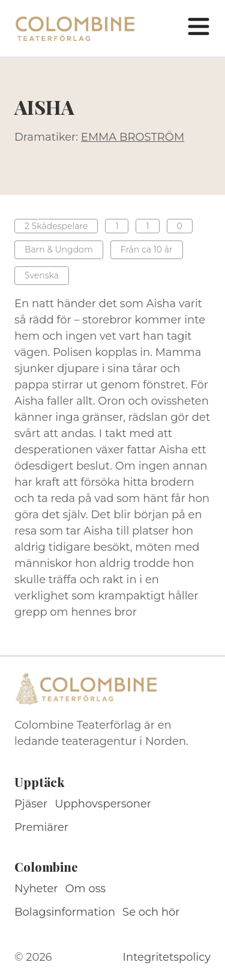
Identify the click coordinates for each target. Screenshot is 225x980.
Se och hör (151, 912)
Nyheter (36, 889)
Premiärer (41, 827)
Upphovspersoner (103, 804)
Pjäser (31, 804)
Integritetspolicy (167, 957)
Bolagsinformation (65, 912)
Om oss (86, 889)
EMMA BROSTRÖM (133, 137)
